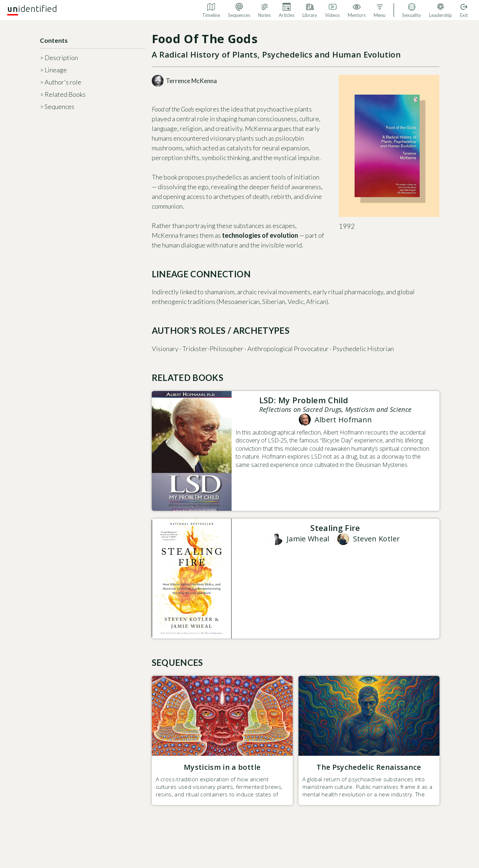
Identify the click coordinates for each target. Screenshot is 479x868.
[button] (380, 10)
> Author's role (61, 82)
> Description (59, 58)
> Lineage (53, 70)
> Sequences (57, 106)
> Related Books (63, 94)
